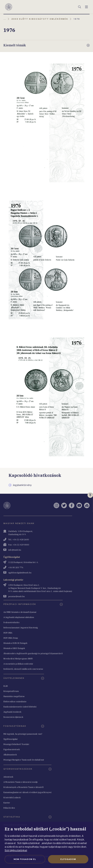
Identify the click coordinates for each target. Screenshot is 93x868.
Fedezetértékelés (11, 622)
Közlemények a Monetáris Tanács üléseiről (23, 787)
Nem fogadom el (25, 859)
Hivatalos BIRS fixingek (14, 648)
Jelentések (8, 777)
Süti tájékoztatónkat (16, 850)
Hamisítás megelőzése (14, 696)
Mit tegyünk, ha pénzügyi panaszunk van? (23, 734)
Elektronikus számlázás (15, 701)
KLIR (6, 686)
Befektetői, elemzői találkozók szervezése (23, 669)
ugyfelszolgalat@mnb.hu (20, 573)
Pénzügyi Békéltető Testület (16, 744)
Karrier (7, 803)
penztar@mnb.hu (16, 596)
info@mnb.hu (15, 550)
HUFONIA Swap (11, 638)
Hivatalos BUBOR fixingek (15, 643)
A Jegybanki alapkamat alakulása (19, 617)
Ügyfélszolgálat (11, 739)
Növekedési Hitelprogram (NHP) (18, 659)
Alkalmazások (10, 755)
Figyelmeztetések (12, 749)
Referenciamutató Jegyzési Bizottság (21, 628)
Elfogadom (68, 859)
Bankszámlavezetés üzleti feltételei (20, 707)
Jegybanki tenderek (12, 712)
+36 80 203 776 (16, 567)
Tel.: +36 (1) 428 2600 (19, 539)
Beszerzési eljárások (13, 717)
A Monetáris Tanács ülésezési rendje (21, 782)
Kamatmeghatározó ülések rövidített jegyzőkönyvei (27, 792)
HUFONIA (8, 633)
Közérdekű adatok (12, 797)
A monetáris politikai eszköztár (18, 664)
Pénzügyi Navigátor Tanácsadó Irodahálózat (24, 760)
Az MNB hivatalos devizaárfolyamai (20, 612)
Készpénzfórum (11, 691)
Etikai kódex (9, 808)
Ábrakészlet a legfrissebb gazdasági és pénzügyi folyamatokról (33, 653)
